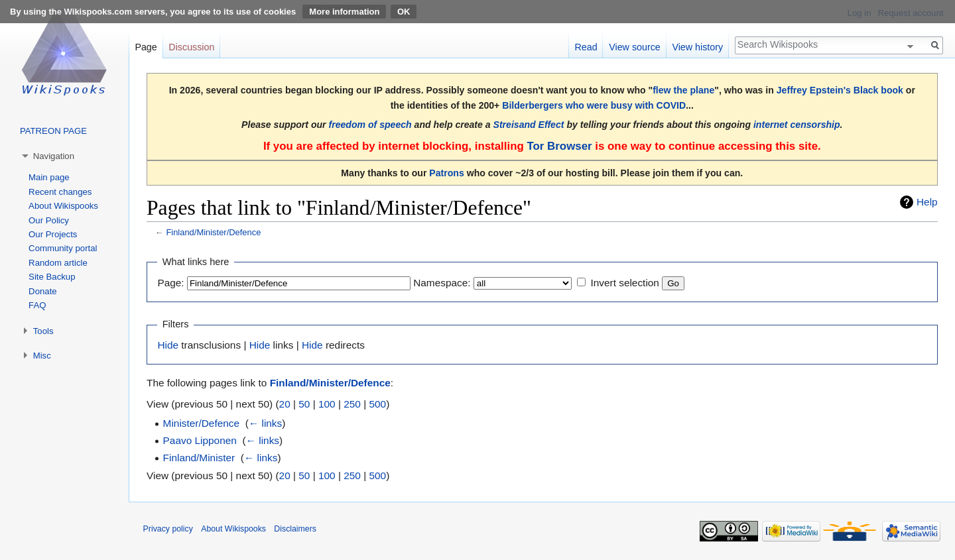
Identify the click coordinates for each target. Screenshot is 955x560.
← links (265, 423)
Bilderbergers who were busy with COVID (594, 105)
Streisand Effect (529, 125)
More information (344, 12)
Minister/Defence (201, 423)
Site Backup (52, 277)
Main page (49, 177)
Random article (58, 263)
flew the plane (683, 90)
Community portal (63, 248)
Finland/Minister (199, 458)
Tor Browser (559, 146)
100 (327, 404)
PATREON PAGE (53, 131)
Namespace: (442, 283)
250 (352, 404)
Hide (168, 345)
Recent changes (60, 192)
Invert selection (625, 283)
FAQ (37, 305)
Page (146, 47)
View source (635, 47)
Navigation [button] (54, 156)
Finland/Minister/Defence (213, 232)
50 (304, 404)
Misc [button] (42, 356)
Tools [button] (43, 331)
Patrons (446, 173)
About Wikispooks (63, 206)
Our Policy (49, 220)
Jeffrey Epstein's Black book (840, 90)
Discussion (191, 47)
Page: (170, 283)
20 (285, 404)
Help (927, 202)
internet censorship (797, 125)
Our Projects (53, 234)
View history (697, 47)
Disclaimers (295, 529)
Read (586, 47)
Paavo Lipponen (200, 440)
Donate (43, 291)
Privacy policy (168, 529)
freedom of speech (370, 125)
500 (377, 404)
